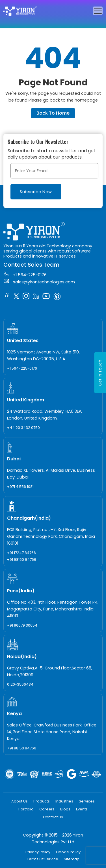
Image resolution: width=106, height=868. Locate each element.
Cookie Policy (68, 852)
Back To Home (53, 113)
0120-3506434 (20, 684)
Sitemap (72, 859)
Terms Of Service (43, 859)
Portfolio (26, 809)
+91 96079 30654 (22, 625)
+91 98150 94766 (22, 560)
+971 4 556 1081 (20, 487)
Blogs (65, 809)
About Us (20, 801)
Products (42, 801)
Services (87, 801)
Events (82, 809)
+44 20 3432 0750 (23, 428)
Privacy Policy (38, 852)
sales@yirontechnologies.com (39, 281)
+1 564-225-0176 (25, 274)
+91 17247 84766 (21, 553)
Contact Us (53, 817)
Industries (64, 801)
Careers (47, 809)
